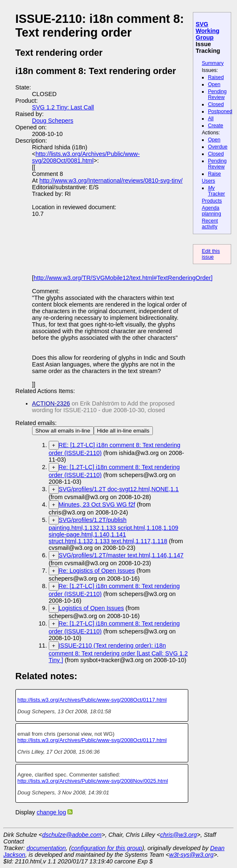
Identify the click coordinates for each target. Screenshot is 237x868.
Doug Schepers (53, 121)
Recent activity (210, 224)
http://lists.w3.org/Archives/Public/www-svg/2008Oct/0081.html (86, 157)
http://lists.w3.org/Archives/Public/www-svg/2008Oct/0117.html (92, 700)
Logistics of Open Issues (91, 608)
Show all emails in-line (63, 431)
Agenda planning (211, 211)
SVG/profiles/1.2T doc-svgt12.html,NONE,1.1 (119, 489)
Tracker (216, 191)
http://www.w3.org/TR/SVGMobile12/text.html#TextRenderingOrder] (123, 278)
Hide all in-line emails (123, 431)
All (211, 119)
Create (216, 126)
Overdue (218, 147)
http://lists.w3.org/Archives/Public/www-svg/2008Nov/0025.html (93, 781)
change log (51, 812)
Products (212, 201)
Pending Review (217, 94)
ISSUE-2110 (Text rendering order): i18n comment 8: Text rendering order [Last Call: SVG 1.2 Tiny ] (118, 653)
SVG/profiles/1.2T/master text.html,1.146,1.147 (121, 555)
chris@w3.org (179, 835)
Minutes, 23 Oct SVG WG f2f (97, 504)
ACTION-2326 (51, 403)
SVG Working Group (208, 31)
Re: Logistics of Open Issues (97, 571)
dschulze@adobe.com (72, 835)
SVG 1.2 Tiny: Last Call (63, 107)
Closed (216, 104)
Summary (212, 63)
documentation (46, 848)
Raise (214, 174)
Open (214, 84)
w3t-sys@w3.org (191, 855)
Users (208, 181)
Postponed (220, 111)
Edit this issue (211, 254)
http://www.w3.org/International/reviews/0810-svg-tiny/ (111, 181)
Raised (216, 77)
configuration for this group (107, 848)
